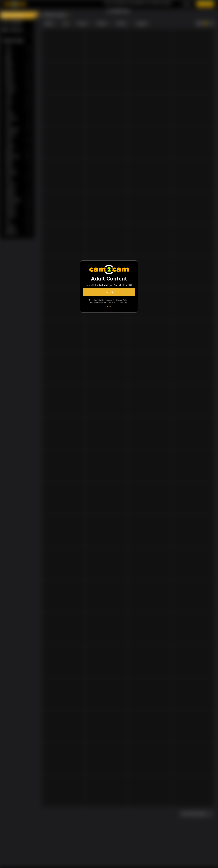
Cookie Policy (122, 300)
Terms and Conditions (117, 303)
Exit (109, 307)
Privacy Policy (96, 303)
